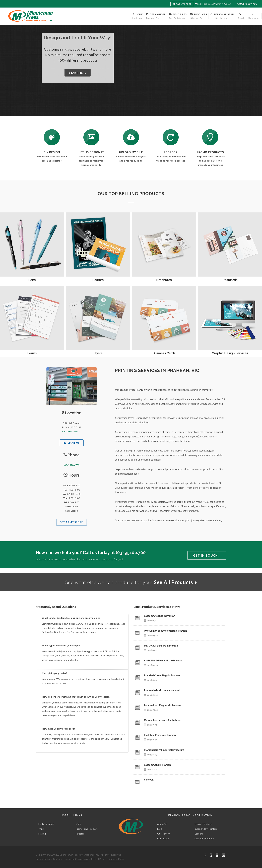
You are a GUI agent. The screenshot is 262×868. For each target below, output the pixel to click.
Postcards (230, 280)
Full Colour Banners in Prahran (161, 646)
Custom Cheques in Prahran (160, 616)
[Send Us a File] (131, 137)
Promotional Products (87, 829)
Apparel (80, 834)
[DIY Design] (52, 137)
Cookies (57, 859)
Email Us (72, 443)
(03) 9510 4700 (248, 4)
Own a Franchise (203, 824)
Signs (79, 824)
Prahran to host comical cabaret (162, 690)
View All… (149, 780)
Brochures (164, 280)
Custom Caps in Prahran (157, 765)
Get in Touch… (207, 555)
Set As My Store (72, 522)
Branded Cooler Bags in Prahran (162, 675)
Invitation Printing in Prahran (160, 735)
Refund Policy (98, 859)
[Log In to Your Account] (171, 137)
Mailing (42, 834)
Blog (160, 829)
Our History (163, 834)
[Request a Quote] (91, 137)
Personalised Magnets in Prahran (162, 705)
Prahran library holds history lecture (164, 750)
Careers (199, 834)
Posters (98, 280)
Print (41, 829)
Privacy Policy (43, 859)
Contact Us (163, 838)
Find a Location (46, 824)
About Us (162, 824)
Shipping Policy (116, 859)
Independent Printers (206, 829)
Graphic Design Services (230, 353)
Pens (32, 280)
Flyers (98, 353)
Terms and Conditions (76, 859)
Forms (32, 353)
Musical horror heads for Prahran (162, 720)
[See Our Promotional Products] (210, 137)
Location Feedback (204, 838)
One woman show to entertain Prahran (165, 631)
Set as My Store (182, 4)
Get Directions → (72, 431)
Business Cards (164, 353)
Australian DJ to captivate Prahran (163, 661)
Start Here (78, 73)
